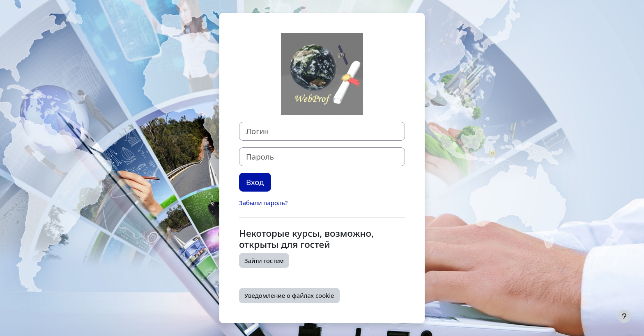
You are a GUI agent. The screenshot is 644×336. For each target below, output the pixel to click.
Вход (255, 182)
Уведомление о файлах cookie (289, 295)
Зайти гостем (264, 261)
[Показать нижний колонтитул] (624, 316)
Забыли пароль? (263, 203)
